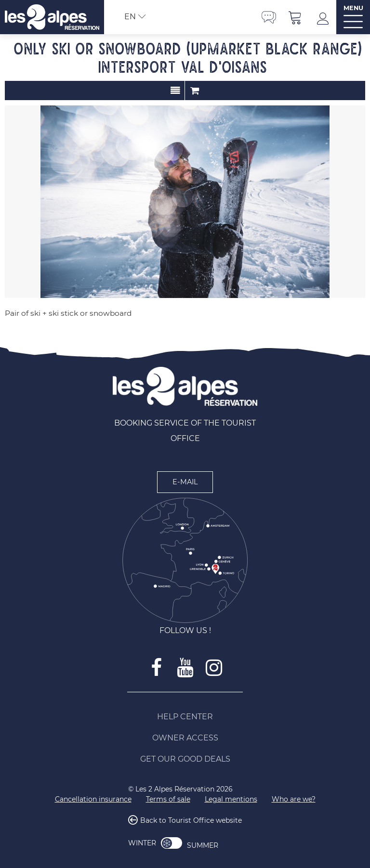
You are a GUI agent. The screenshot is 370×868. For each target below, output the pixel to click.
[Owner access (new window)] (185, 738)
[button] (295, 17)
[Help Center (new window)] (185, 717)
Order (195, 91)
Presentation (175, 91)
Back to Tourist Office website (191, 821)
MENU (353, 8)
